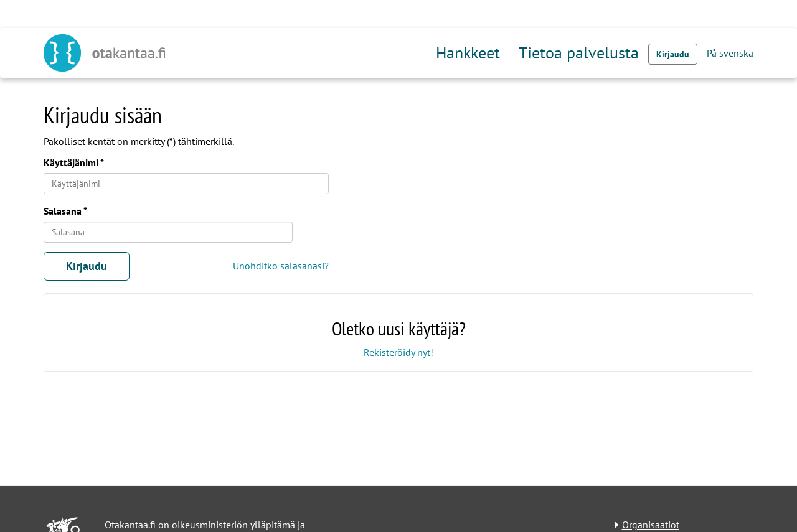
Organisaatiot (651, 525)
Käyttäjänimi (71, 162)
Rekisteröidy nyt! (398, 352)
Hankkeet (468, 53)
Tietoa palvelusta (579, 53)
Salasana (63, 211)
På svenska (730, 53)
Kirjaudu (673, 54)
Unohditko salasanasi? (281, 266)
